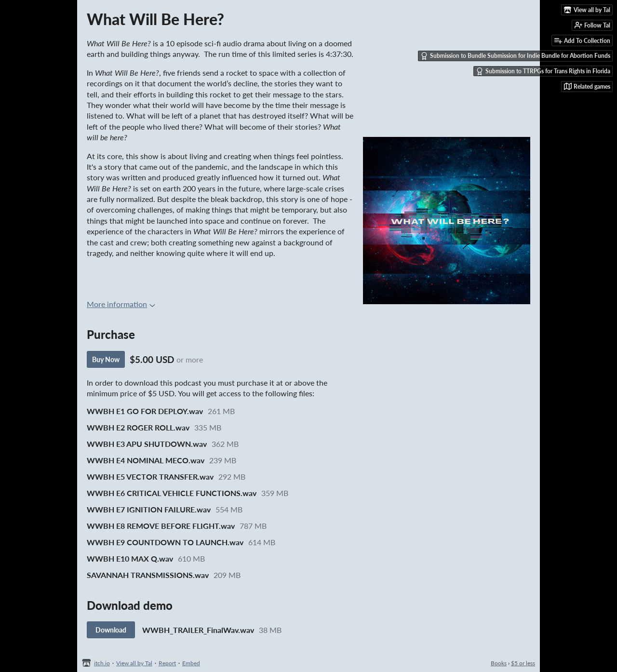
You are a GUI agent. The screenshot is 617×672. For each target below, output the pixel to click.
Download (111, 630)
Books (499, 663)
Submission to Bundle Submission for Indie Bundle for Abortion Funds (515, 56)
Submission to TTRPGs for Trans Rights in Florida (543, 71)
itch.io (102, 663)
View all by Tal (134, 663)
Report (167, 663)
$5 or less (523, 663)
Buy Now (106, 359)
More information (121, 304)
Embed (191, 663)
